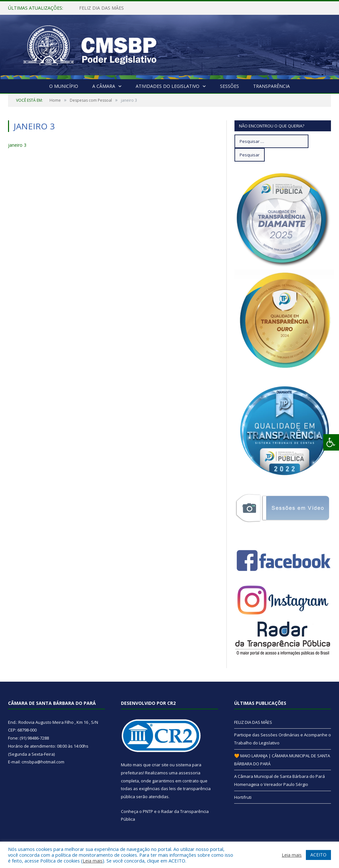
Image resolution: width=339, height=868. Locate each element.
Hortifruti (243, 797)
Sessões (229, 86)
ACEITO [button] (318, 855)
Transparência (271, 86)
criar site (160, 765)
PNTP (148, 811)
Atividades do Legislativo (168, 86)
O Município (64, 86)
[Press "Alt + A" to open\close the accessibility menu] (331, 442)
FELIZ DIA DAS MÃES (101, 8)
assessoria (189, 773)
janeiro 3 (17, 145)
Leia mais (93, 861)
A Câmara (104, 86)
